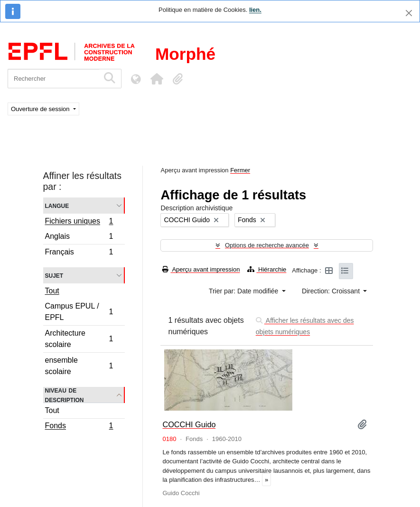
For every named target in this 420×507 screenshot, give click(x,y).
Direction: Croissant (332, 291)
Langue (57, 205)
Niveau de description (65, 395)
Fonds (79, 427)
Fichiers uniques (79, 222)
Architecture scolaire (79, 339)
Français (79, 253)
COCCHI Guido (189, 424)
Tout (52, 291)
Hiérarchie (267, 269)
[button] (157, 79)
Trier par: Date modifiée (244, 291)
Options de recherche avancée (267, 245)
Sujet (54, 275)
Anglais (79, 238)
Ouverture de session (41, 109)
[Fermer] (409, 13)
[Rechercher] (53, 79)
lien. (255, 10)
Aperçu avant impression (201, 269)
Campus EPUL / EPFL (79, 312)
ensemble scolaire (79, 366)
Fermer (240, 170)
